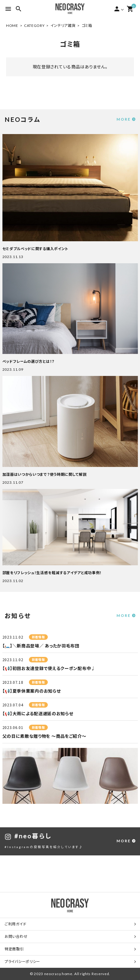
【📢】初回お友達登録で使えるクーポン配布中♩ (49, 668)
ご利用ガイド (15, 924)
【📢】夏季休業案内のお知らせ (32, 691)
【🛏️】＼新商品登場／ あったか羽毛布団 (41, 646)
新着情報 (38, 637)
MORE (124, 119)
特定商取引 (14, 949)
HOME (12, 26)
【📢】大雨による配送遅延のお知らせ (38, 714)
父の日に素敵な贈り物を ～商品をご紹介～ (44, 736)
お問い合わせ (16, 936)
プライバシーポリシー (22, 962)
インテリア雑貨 (63, 26)
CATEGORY (34, 26)
